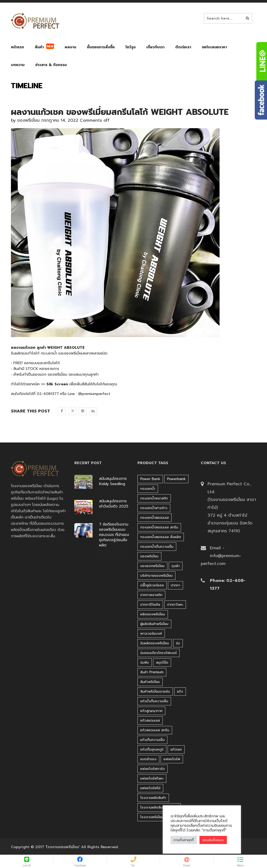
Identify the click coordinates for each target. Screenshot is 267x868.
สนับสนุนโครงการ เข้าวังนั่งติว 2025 (114, 504)
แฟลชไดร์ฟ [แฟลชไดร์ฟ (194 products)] (172, 759)
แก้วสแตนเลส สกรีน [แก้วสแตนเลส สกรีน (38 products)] (155, 730)
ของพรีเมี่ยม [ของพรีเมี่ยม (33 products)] (149, 556)
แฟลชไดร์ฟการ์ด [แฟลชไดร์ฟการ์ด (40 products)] (153, 769)
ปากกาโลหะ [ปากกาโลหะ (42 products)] (175, 604)
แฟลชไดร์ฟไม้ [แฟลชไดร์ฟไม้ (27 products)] (150, 788)
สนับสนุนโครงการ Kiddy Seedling (113, 481)
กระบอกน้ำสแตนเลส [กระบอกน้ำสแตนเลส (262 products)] (154, 518)
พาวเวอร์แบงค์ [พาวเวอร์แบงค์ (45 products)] (151, 633)
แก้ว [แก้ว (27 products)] (180, 691)
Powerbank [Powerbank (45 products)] (176, 479)
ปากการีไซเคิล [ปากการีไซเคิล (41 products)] (150, 604)
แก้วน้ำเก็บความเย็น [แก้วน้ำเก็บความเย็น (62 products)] (154, 701)
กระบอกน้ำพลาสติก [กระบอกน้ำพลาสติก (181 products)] (154, 498)
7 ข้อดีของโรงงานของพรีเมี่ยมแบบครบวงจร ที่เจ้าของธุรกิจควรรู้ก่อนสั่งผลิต (114, 535)
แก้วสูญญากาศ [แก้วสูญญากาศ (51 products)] (151, 711)
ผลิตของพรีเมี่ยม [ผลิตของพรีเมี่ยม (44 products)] (153, 614)
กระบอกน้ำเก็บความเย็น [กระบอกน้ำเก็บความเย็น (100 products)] (157, 547)
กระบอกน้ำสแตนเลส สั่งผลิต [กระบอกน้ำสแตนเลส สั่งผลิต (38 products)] (161, 537)
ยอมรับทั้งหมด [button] (213, 840)
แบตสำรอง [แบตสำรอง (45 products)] (148, 759)
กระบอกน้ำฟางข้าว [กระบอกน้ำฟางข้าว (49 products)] (154, 508)
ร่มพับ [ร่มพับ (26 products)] (145, 662)
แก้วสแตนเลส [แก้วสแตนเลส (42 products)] (150, 720)
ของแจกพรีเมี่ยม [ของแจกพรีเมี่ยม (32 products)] (152, 566)
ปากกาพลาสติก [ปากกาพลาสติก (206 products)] (151, 595)
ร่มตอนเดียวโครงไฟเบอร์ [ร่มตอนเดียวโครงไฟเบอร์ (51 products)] (159, 653)
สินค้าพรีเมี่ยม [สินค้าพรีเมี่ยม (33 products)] (150, 682)
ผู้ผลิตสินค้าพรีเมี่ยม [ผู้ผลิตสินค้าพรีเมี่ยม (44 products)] (154, 624)
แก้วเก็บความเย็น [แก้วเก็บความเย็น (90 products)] (152, 740)
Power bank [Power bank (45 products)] (150, 479)
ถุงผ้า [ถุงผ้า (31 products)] (176, 566)
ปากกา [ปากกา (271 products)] (175, 585)
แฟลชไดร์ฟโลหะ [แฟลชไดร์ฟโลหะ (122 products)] (152, 778)
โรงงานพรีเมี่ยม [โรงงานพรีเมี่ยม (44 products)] (152, 817)
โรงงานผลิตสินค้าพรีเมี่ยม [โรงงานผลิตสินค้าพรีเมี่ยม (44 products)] (159, 807)
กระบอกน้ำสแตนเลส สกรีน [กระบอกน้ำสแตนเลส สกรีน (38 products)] (159, 527)
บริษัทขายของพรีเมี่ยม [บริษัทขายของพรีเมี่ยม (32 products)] (156, 575)
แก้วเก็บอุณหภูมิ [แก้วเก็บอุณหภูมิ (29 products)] (152, 749)
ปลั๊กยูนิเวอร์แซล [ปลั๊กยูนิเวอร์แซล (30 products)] (152, 585)
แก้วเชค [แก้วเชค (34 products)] (176, 749)
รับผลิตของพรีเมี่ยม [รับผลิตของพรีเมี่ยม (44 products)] (155, 643)
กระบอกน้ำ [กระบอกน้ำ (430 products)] (148, 489)
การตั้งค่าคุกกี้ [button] (184, 840)
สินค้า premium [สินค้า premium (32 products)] (152, 672)
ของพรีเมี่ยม (28, 120)
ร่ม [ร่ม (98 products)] (178, 643)
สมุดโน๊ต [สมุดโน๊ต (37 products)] (162, 662)
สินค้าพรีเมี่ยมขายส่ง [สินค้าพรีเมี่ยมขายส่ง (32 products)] (155, 691)
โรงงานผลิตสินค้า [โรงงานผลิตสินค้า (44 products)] (153, 798)
